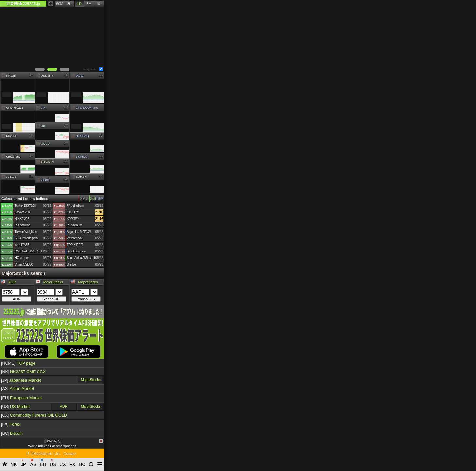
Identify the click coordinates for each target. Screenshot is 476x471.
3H (69, 4)
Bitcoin (12, 433)
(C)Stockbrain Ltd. (44, 454)
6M (89, 4)
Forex (11, 424)
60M (60, 4)
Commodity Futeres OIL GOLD (34, 415)
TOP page (18, 363)
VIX (66, 107)
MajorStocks (91, 380)
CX (66, 125)
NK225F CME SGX (23, 372)
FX (66, 75)
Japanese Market (21, 380)
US (100, 75)
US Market (15, 407)
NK (31, 136)
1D (79, 4)
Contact (70, 454)
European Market (22, 398)
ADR (63, 406)
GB (31, 176)
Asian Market (18, 389)
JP (31, 75)
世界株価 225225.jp (23, 3)
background (89, 69)
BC (66, 161)
